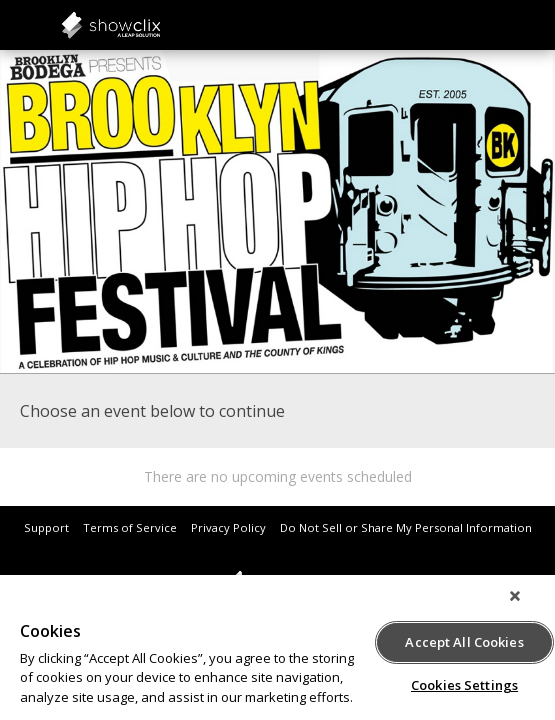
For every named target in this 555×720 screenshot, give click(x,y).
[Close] (529, 606)
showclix (160, 25)
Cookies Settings (464, 682)
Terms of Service (130, 527)
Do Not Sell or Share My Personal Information (406, 527)
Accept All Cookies (464, 639)
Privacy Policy (228, 527)
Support (46, 527)
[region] (277, 652)
